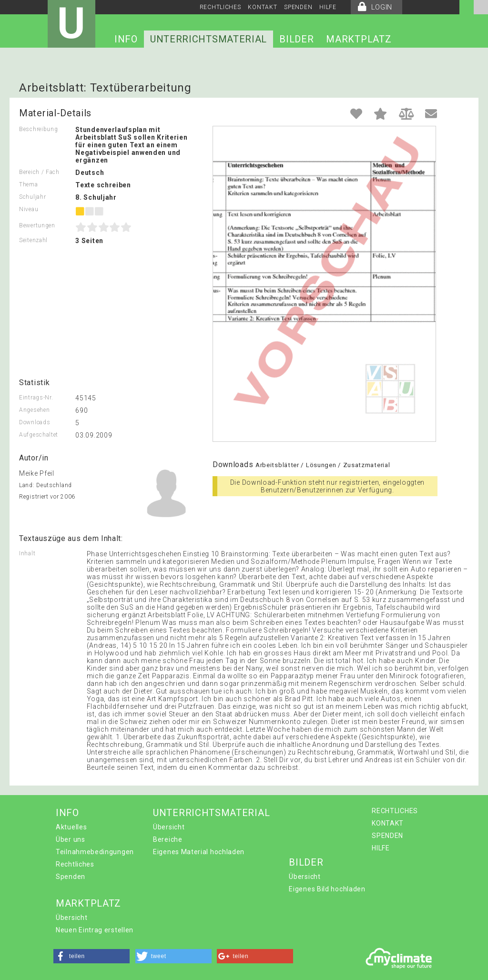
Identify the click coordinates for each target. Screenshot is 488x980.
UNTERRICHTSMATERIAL (208, 39)
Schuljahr (32, 197)
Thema (29, 184)
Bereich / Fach (39, 172)
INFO (126, 39)
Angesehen (34, 410)
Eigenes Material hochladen (199, 852)
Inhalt (27, 553)
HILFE (328, 7)
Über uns (71, 839)
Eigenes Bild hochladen (327, 889)
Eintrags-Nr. (36, 398)
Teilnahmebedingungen (95, 852)
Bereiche (168, 839)
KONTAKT (262, 7)
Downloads (35, 422)
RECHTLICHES (220, 7)
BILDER (296, 39)
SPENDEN (298, 7)
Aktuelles (71, 827)
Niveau (29, 209)
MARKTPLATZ (359, 39)
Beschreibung (38, 129)
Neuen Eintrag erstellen (95, 930)
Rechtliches (75, 864)
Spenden (71, 877)
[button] (91, 956)
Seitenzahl (33, 240)
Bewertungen (37, 225)
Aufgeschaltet (39, 435)
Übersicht (169, 827)
